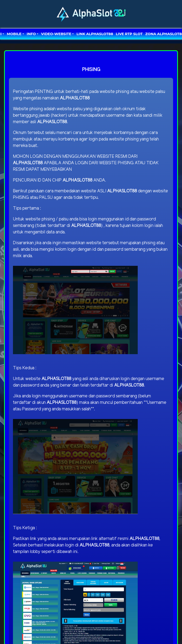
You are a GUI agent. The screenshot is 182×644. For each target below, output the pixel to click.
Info (31, 34)
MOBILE (14, 34)
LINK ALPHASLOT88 (95, 34)
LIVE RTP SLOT (129, 34)
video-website (56, 34)
